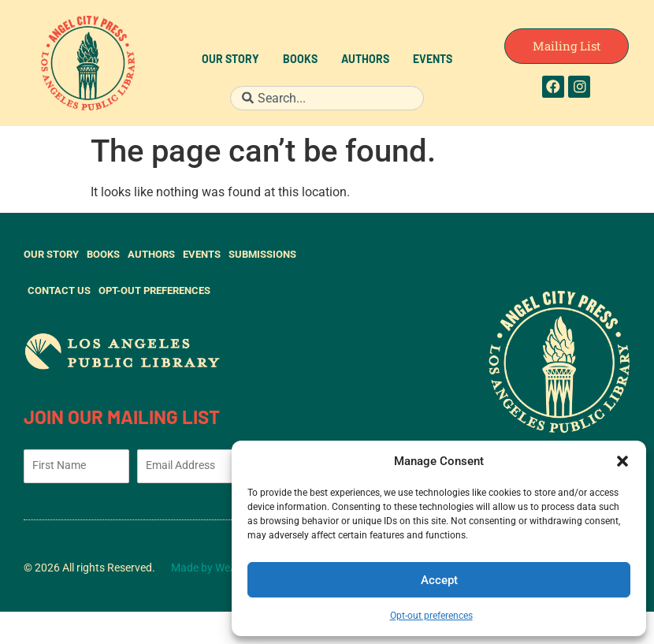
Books (300, 60)
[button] (622, 461)
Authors (365, 60)
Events (433, 60)
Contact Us (59, 290)
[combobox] (327, 98)
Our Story (230, 60)
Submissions (262, 254)
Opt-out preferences (431, 616)
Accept (439, 580)
